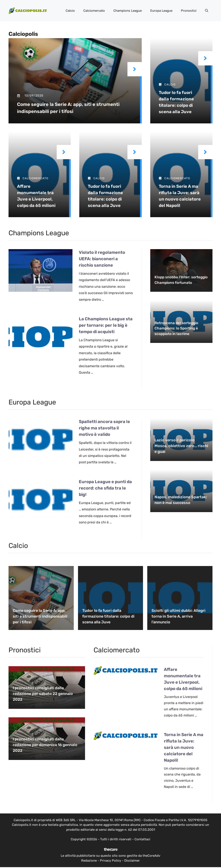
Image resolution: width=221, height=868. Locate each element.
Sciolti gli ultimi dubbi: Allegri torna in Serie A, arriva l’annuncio (178, 616)
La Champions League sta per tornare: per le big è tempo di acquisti (106, 325)
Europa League (161, 11)
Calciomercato (94, 11)
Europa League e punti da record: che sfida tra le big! (105, 488)
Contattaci (142, 839)
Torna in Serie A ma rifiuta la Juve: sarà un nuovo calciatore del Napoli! (184, 747)
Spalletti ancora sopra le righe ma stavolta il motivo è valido (104, 428)
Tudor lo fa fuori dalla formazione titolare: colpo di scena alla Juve (108, 616)
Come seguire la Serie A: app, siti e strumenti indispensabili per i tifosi (40, 616)
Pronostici (189, 11)
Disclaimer (132, 861)
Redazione (89, 861)
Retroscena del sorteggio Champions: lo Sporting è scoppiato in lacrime (176, 328)
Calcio (70, 11)
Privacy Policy (110, 861)
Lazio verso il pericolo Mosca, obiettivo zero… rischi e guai (181, 446)
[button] (207, 11)
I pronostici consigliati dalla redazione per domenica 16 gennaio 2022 (45, 745)
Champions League (128, 11)
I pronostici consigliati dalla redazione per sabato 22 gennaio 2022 (43, 694)
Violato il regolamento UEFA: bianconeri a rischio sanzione (102, 259)
